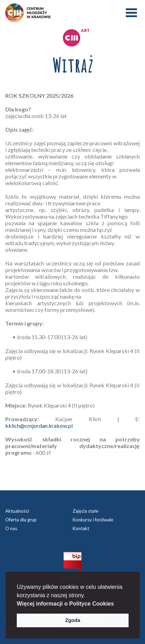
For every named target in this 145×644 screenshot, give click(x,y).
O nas (11, 528)
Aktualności (17, 511)
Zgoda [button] (72, 620)
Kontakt (81, 528)
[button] (117, 604)
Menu (131, 13)
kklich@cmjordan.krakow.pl (39, 426)
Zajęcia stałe (85, 511)
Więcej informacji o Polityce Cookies (65, 604)
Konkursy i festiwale (93, 520)
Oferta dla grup (21, 520)
